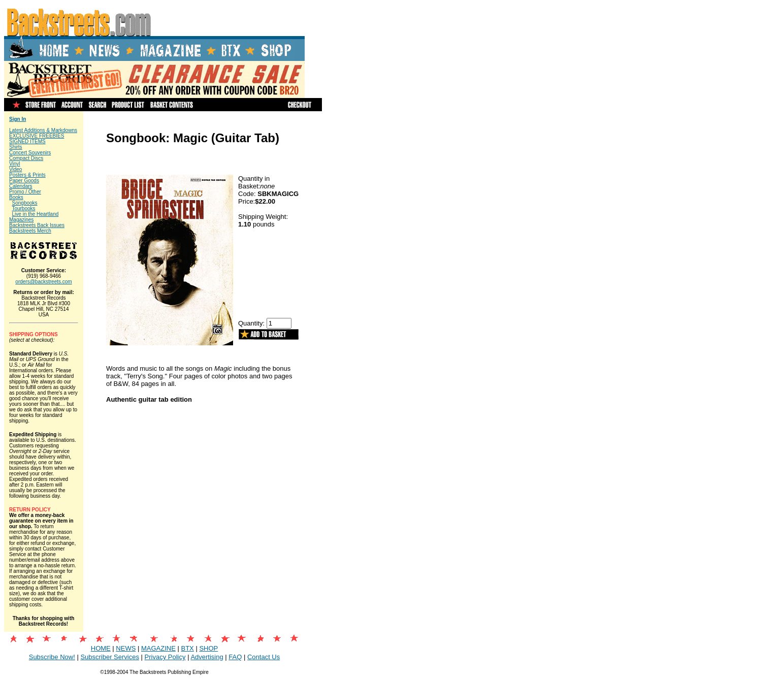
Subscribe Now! (52, 657)
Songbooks (25, 203)
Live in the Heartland (36, 214)
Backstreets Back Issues (37, 225)
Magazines (21, 220)
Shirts (16, 147)
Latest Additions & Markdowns (43, 130)
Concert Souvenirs (30, 153)
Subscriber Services (110, 657)
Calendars (21, 186)
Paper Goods (24, 181)
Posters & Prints (27, 175)
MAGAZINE (158, 648)
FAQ (235, 657)
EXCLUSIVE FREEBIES (37, 136)
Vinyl (15, 164)
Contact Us (264, 657)
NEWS (126, 648)
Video (15, 169)
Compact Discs (26, 158)
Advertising (207, 657)
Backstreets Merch (30, 231)
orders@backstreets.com (43, 282)
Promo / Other (25, 192)
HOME (101, 648)
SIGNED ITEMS (27, 141)
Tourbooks (23, 208)
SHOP (208, 648)
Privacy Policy (165, 657)
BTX (187, 648)
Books (16, 197)
